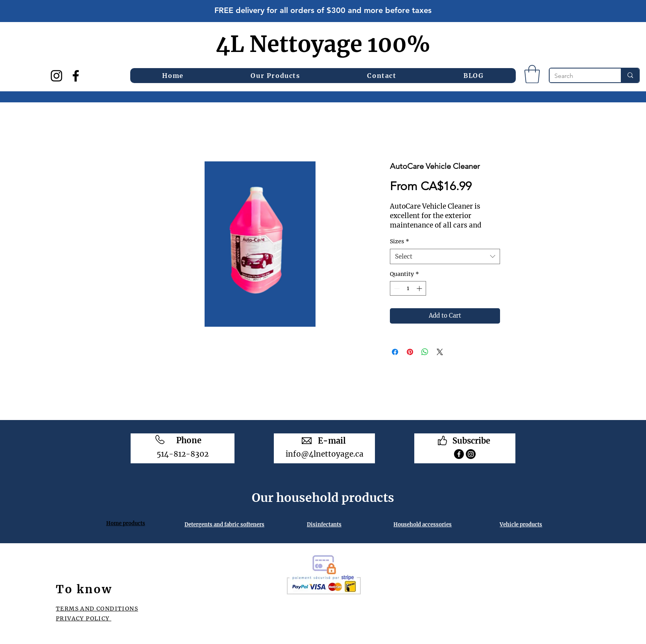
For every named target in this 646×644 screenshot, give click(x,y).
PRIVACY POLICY (84, 618)
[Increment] (420, 288)
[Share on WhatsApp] (425, 352)
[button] (275, 76)
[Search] (579, 76)
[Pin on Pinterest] (410, 352)
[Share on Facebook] (395, 352)
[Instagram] (56, 76)
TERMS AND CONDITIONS (97, 609)
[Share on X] (440, 352)
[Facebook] (76, 76)
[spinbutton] (408, 288)
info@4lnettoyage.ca (325, 454)
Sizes (400, 241)
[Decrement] (396, 288)
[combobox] (445, 256)
